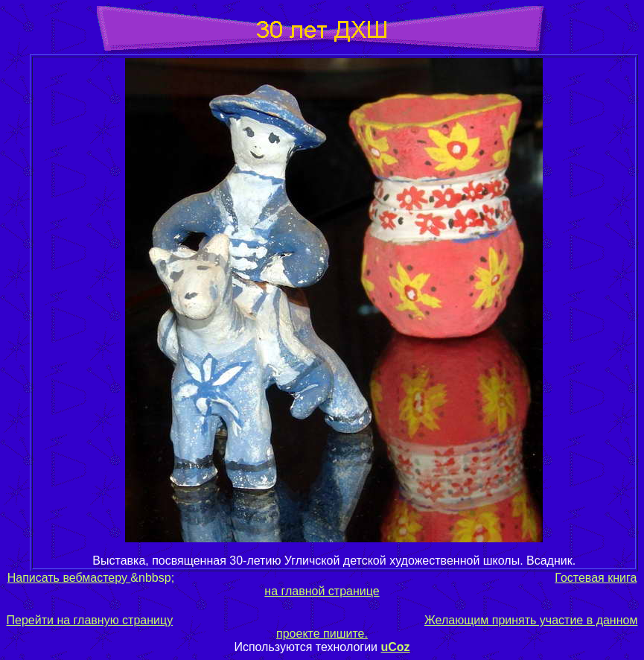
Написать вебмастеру (69, 578)
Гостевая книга (596, 578)
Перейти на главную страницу (90, 620)
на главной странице (322, 591)
